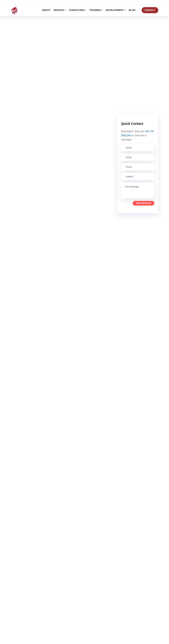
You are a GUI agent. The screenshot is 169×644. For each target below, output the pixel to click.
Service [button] (59, 10)
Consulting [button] (77, 10)
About (46, 10)
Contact (150, 10)
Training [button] (95, 10)
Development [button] (115, 10)
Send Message (144, 203)
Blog (132, 10)
